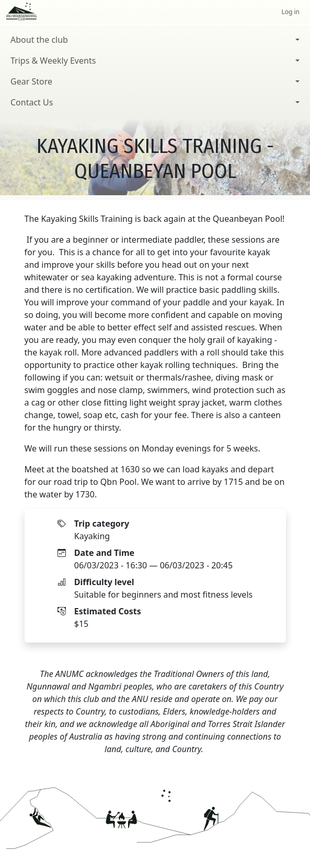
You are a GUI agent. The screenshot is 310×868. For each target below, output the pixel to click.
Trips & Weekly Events (53, 61)
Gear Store (31, 81)
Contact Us (32, 102)
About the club (39, 40)
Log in (290, 12)
